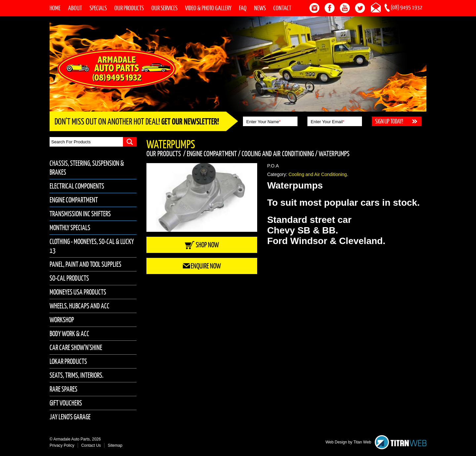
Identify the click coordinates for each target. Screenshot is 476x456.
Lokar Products (68, 361)
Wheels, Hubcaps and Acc (79, 306)
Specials (98, 8)
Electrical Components (77, 186)
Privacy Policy (62, 445)
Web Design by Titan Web (348, 442)
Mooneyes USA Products (78, 292)
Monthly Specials (70, 228)
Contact (282, 8)
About (75, 8)
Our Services (164, 8)
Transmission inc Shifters (80, 214)
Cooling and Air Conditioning (278, 154)
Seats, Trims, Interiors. (77, 375)
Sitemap (115, 445)
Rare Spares (63, 389)
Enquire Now (202, 266)
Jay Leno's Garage (70, 417)
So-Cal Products (69, 278)
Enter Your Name (263, 122)
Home (55, 8)
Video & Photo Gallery (208, 8)
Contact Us (91, 445)
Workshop (62, 320)
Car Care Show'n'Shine (76, 348)
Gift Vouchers (66, 403)
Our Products (129, 8)
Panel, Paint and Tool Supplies (85, 264)
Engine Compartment (74, 200)
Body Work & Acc (69, 334)
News (260, 8)
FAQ (243, 8)
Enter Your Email (328, 122)
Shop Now (202, 245)
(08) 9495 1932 (407, 7)
